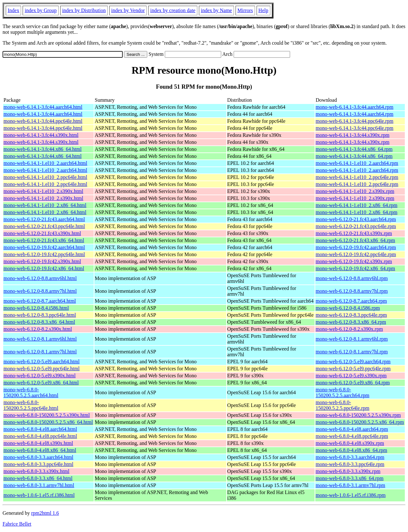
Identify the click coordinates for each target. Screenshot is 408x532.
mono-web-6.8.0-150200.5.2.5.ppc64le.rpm (342, 405)
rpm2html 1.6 (45, 513)
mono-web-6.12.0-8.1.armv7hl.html (40, 352)
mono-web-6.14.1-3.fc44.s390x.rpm (353, 135)
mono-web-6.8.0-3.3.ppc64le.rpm (350, 464)
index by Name (216, 10)
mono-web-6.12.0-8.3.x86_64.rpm (351, 322)
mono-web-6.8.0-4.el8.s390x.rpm (350, 443)
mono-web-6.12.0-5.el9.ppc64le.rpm (353, 369)
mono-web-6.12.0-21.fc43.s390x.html (42, 233)
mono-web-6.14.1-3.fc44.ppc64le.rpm (354, 121)
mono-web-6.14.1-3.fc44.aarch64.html (43, 107)
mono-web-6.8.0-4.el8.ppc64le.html (40, 436)
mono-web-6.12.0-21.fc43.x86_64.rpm (355, 240)
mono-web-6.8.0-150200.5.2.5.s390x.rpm (358, 415)
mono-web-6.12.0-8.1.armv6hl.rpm (352, 339)
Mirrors (245, 10)
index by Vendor (128, 10)
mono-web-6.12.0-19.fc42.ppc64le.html (44, 254)
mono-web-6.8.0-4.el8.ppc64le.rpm (352, 436)
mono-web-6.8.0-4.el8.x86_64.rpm (351, 450)
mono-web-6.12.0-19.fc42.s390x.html (42, 261)
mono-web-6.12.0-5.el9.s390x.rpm (351, 376)
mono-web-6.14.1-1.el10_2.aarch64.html (45, 163)
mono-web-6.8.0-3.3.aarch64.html (38, 457)
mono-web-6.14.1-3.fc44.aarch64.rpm (354, 107)
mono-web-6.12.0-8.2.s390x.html (38, 329)
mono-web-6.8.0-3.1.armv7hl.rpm (350, 485)
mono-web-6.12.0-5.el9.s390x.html (40, 376)
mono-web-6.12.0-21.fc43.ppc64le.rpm (356, 226)
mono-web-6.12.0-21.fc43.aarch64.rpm (356, 219)
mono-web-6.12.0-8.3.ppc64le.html (40, 315)
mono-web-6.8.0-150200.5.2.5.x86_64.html (48, 422)
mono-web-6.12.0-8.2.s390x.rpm (349, 329)
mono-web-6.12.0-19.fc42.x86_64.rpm (355, 268)
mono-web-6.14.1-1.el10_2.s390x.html (43, 191)
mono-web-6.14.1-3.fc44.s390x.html (41, 135)
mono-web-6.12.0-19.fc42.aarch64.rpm (356, 247)
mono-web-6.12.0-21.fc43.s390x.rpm (354, 233)
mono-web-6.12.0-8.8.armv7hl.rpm (352, 291)
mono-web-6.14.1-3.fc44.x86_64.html (43, 149)
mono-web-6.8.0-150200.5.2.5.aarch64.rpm (342, 392)
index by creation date (173, 10)
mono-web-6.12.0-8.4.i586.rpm (348, 308)
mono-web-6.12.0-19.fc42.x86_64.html (44, 268)
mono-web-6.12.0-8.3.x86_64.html (39, 322)
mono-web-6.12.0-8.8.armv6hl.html (40, 278)
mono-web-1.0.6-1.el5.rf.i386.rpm (351, 495)
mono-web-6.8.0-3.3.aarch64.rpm (350, 457)
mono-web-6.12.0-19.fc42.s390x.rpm (354, 261)
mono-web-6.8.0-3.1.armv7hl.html (39, 485)
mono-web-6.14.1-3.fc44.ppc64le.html (43, 121)
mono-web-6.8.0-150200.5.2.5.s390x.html (47, 415)
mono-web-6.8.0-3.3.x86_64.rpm (350, 478)
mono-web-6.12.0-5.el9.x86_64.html (41, 383)
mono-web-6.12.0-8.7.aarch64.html (40, 301)
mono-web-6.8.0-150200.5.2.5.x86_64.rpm (360, 422)
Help (263, 10)
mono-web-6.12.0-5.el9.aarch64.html (42, 362)
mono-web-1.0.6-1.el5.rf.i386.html (39, 495)
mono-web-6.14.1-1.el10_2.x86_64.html (45, 205)
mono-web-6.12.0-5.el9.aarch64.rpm (353, 362)
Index (13, 10)
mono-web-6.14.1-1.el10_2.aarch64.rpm (357, 163)
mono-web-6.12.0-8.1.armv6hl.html (40, 339)
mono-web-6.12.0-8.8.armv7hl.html (40, 291)
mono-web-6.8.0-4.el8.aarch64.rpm (352, 429)
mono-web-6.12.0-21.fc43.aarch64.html (44, 219)
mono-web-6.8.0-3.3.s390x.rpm (348, 471)
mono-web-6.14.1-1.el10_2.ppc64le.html (45, 177)
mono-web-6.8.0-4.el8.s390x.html (38, 443)
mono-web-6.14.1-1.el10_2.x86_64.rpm (356, 205)
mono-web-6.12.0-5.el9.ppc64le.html (42, 369)
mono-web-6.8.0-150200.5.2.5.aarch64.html (31, 392)
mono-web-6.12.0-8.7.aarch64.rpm (351, 301)
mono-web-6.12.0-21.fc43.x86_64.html (44, 240)
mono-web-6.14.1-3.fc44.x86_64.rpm (354, 149)
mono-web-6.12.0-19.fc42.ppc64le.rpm (356, 254)
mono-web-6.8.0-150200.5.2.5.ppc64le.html (31, 405)
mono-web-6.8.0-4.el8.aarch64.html (40, 429)
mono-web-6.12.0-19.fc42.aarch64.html (44, 247)
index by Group (40, 10)
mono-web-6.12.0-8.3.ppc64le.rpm (351, 315)
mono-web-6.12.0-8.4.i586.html (36, 308)
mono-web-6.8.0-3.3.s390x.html (36, 471)
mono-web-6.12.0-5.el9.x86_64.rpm (353, 383)
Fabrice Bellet (17, 524)
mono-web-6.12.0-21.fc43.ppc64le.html (44, 226)
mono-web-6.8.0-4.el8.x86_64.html (40, 450)
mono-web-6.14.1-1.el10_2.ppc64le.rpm (357, 177)
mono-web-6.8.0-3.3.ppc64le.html (38, 464)
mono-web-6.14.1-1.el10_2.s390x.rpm (355, 191)
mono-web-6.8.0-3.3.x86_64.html (38, 478)
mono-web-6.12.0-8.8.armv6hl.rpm (352, 278)
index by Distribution (84, 10)
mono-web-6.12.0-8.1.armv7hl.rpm (352, 352)
